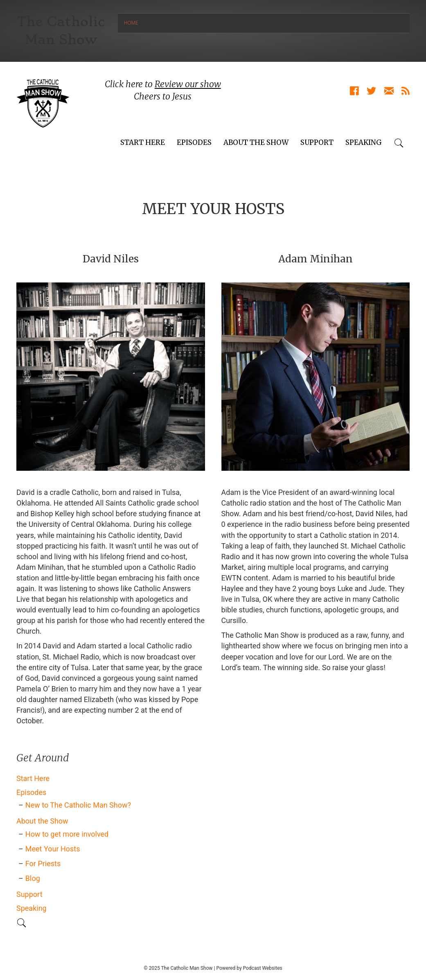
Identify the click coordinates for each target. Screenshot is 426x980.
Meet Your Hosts (53, 849)
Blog (33, 878)
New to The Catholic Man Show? (78, 805)
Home (131, 23)
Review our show (188, 84)
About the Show (256, 142)
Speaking (364, 142)
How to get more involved (67, 834)
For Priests (43, 864)
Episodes (194, 142)
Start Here (143, 142)
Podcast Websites (263, 968)
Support (317, 142)
